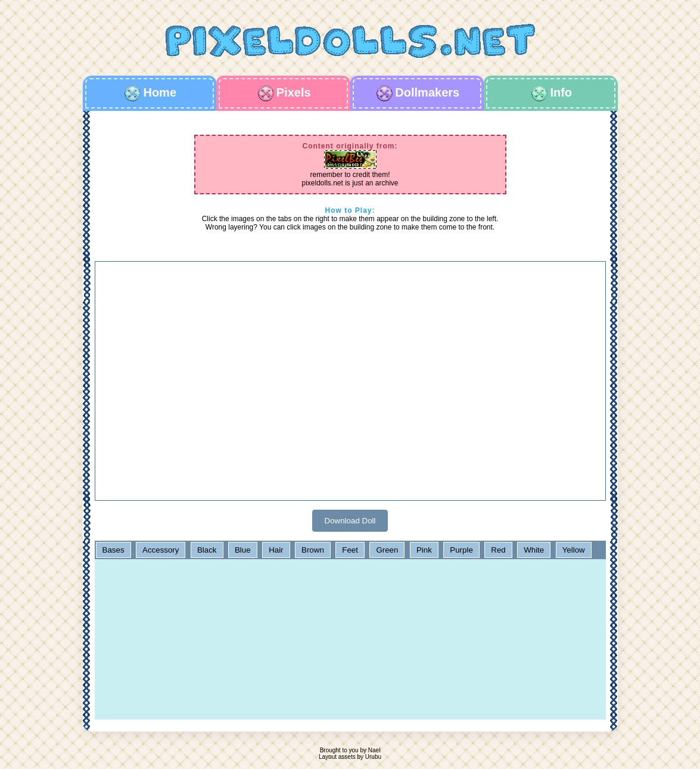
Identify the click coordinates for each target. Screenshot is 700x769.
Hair (276, 550)
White (534, 550)
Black (207, 550)
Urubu (373, 757)
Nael (374, 750)
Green (387, 550)
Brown (313, 550)
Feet (350, 550)
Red (498, 550)
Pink (424, 550)
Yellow (574, 550)
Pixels (283, 93)
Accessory (161, 550)
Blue (243, 550)
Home (149, 93)
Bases (113, 550)
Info (550, 93)
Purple (461, 550)
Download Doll (350, 521)
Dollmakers (417, 93)
